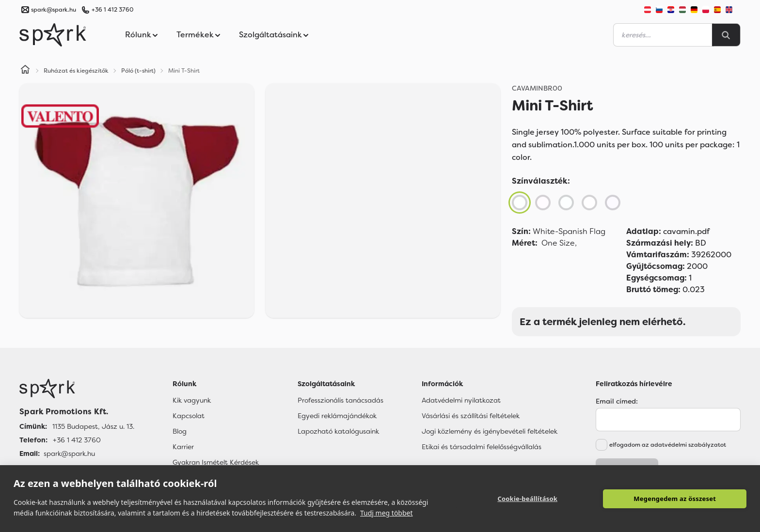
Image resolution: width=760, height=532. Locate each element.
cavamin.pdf (668, 231)
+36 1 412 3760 (112, 10)
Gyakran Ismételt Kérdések (216, 462)
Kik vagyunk (192, 400)
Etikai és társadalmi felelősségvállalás (482, 447)
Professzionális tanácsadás (340, 400)
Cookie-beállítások (527, 499)
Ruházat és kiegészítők (76, 71)
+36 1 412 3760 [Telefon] (77, 440)
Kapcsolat (189, 416)
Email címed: (617, 401)
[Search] (726, 35)
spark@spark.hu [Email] (69, 454)
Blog (180, 431)
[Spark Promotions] (53, 35)
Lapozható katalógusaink (338, 431)
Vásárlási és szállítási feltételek (471, 416)
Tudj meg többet (387, 513)
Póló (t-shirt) (138, 71)
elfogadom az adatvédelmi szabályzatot (668, 445)
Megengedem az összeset (675, 499)
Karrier (183, 447)
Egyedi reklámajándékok (337, 416)
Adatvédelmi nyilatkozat (461, 400)
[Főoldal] (77, 389)
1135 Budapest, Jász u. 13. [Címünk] (93, 426)
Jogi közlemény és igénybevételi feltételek (490, 431)
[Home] (25, 71)
